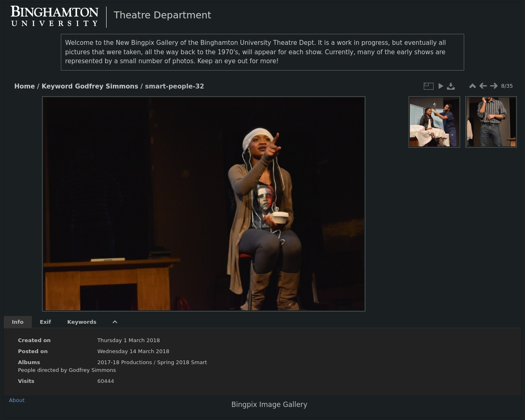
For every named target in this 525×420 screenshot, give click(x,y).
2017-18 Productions (125, 362)
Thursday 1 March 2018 (128, 340)
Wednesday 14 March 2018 (133, 351)
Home (24, 86)
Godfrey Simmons (107, 86)
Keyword (57, 86)
